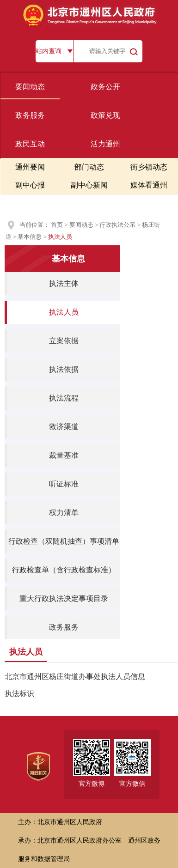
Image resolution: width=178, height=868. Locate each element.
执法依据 (64, 369)
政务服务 (30, 115)
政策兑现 (105, 115)
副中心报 (30, 185)
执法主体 (64, 283)
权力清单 (64, 513)
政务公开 (105, 87)
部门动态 (89, 167)
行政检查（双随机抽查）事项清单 (64, 541)
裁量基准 (64, 455)
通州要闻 (30, 167)
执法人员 (64, 312)
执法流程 (64, 398)
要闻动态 (30, 87)
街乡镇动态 (149, 167)
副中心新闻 (89, 185)
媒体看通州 (149, 185)
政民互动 (30, 144)
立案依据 (64, 341)
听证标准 (64, 484)
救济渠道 (64, 427)
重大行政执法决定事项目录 (64, 598)
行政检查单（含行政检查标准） (64, 570)
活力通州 (105, 144)
